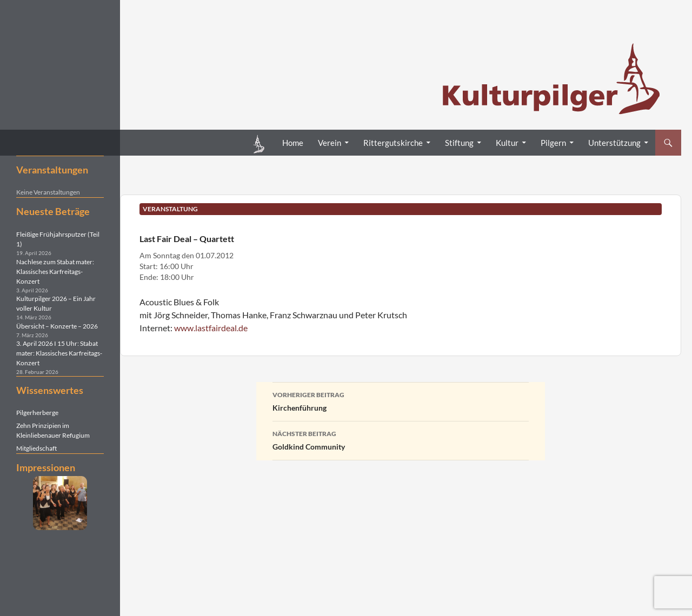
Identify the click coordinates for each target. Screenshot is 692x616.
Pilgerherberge (37, 413)
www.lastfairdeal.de (211, 328)
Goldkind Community (401, 439)
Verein (330, 143)
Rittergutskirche (393, 143)
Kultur (507, 143)
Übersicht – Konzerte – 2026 (57, 326)
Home (293, 143)
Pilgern (553, 143)
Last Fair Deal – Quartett (187, 239)
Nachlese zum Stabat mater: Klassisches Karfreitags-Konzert (55, 272)
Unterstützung (614, 143)
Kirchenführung (401, 400)
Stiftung (459, 143)
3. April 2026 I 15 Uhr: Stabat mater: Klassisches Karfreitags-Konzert (59, 353)
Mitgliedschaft (36, 448)
